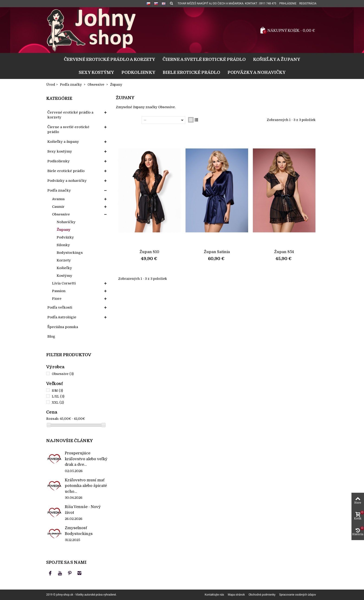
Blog (51, 336)
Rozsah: (53, 419)
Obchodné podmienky (262, 595)
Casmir (58, 207)
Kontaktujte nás (214, 595)
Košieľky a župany (277, 59)
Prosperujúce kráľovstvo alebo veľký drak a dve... (86, 459)
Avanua (58, 199)
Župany (63, 230)
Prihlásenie (288, 3)
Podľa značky (59, 190)
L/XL (58, 396)
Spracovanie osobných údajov (298, 595)
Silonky (63, 245)
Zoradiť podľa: (130, 120)
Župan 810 (149, 252)
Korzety (64, 260)
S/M (57, 391)
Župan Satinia (217, 252)
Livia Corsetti (64, 283)
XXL (58, 402)
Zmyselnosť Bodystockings (79, 531)
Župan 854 (284, 252)
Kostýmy (64, 276)
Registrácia (308, 3)
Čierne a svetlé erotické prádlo (204, 59)
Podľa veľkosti (60, 307)
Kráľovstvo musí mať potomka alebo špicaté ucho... (86, 486)
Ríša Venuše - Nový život (83, 510)
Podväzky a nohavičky (257, 72)
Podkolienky (138, 72)
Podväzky (65, 237)
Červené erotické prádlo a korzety (109, 59)
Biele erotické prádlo (191, 72)
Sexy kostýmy (96, 72)
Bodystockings (70, 253)
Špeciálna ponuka (63, 327)
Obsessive (61, 214)
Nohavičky (66, 222)
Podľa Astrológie (62, 317)
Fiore (57, 299)
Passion (59, 291)
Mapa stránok (236, 595)
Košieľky (64, 268)
